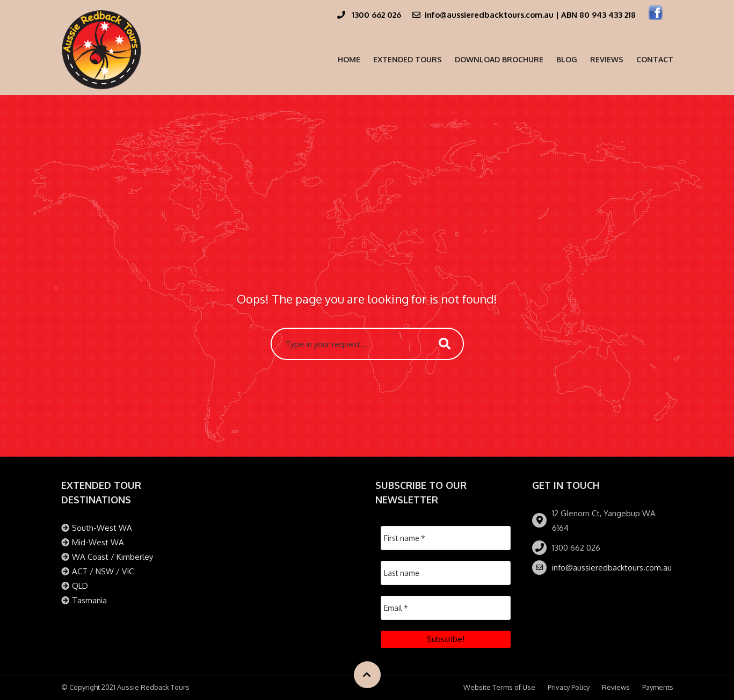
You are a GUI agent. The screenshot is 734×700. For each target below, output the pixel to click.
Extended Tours (408, 59)
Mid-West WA (98, 542)
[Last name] (446, 573)
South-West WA (102, 528)
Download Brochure (499, 59)
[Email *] (446, 608)
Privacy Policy (569, 687)
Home (349, 59)
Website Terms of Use (499, 687)
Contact (655, 59)
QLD (80, 586)
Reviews (607, 59)
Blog (567, 59)
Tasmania (89, 600)
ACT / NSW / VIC (103, 571)
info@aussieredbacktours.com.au (612, 568)
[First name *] (446, 538)
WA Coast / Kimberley (112, 557)
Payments (658, 687)
